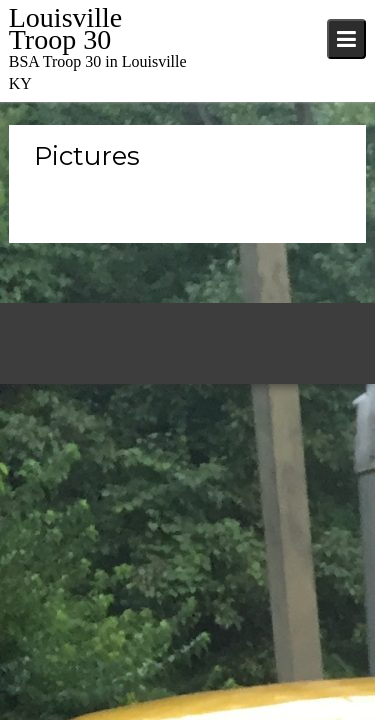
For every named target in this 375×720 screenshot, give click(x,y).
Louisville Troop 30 (66, 28)
